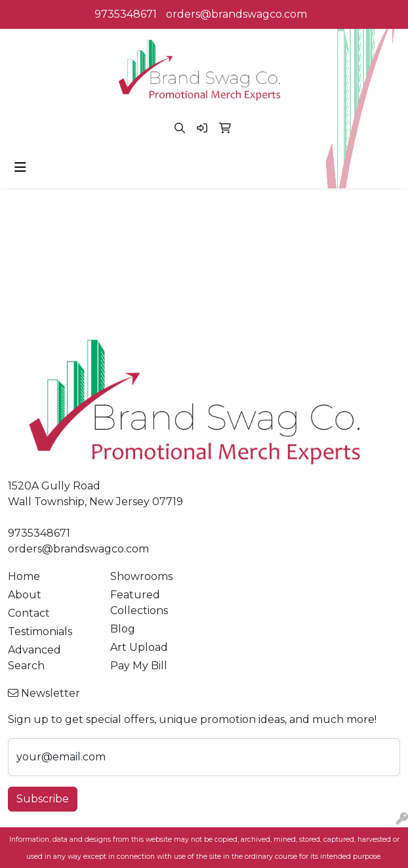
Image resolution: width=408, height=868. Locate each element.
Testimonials (40, 631)
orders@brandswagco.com (236, 14)
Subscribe (43, 799)
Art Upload (139, 647)
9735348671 (126, 14)
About (25, 595)
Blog (123, 629)
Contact (29, 613)
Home (24, 576)
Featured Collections (139, 603)
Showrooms (141, 576)
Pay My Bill (139, 666)
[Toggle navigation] (20, 167)
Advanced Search (34, 658)
